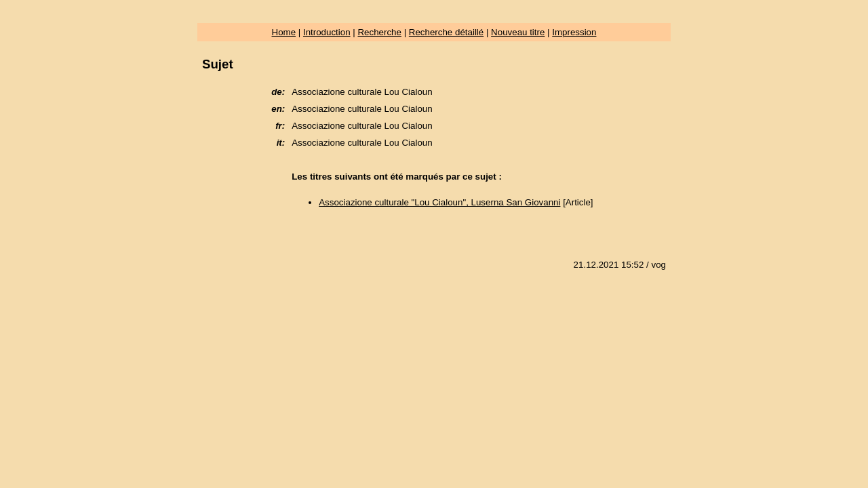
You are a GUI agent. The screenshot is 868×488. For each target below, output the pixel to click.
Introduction (327, 32)
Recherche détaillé (446, 32)
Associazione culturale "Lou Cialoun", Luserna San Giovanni (439, 202)
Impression (574, 32)
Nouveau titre (518, 32)
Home (284, 32)
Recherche (379, 32)
